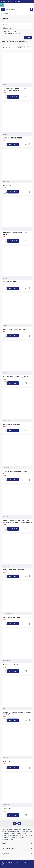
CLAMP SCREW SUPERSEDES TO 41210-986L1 (16, 472)
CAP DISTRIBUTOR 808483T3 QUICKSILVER (17, 377)
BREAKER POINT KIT (10, 282)
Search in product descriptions (11, 33)
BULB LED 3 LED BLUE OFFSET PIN (15, 329)
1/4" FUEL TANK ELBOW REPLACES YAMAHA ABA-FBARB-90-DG (15, 90)
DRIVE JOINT (7, 761)
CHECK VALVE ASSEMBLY (11, 424)
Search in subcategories (9, 31)
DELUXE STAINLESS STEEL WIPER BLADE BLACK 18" (17, 713)
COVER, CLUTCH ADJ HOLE (12, 617)
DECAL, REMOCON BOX (11, 665)
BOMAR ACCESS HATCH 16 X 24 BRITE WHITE (16, 234)
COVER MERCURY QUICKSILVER (13, 570)
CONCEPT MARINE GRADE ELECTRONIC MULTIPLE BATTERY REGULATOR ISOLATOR (17, 522)
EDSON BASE (7, 809)
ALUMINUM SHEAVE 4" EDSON (13, 138)
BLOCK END (7, 185)
